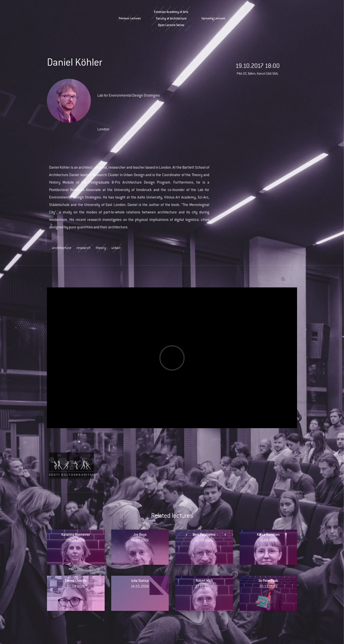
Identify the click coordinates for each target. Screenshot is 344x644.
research (83, 248)
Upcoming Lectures (213, 19)
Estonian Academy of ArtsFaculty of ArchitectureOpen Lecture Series (171, 19)
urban (116, 248)
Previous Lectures (130, 19)
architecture (61, 248)
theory (101, 248)
